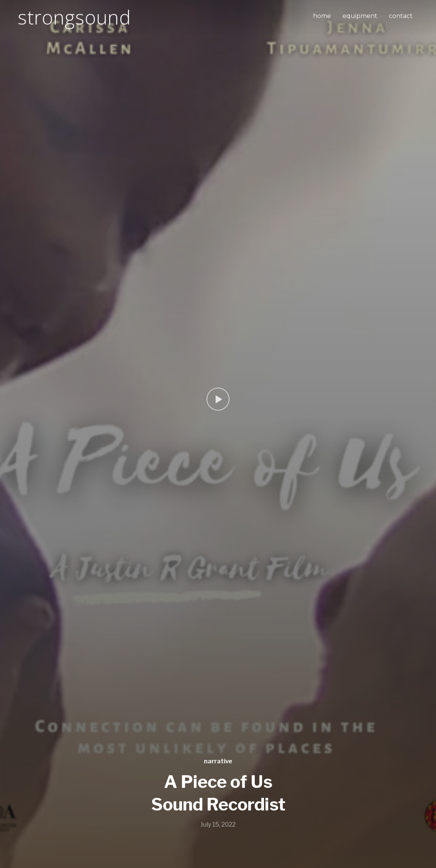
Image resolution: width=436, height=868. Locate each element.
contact (401, 16)
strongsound (74, 17)
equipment (360, 16)
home (322, 16)
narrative (218, 761)
